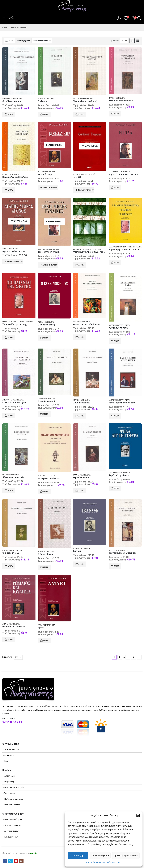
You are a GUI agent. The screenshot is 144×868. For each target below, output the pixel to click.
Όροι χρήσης (10, 793)
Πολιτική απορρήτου (111, 862)
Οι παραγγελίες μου (13, 825)
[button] (138, 816)
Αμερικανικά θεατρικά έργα (13, 99)
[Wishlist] (126, 18)
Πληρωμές (9, 782)
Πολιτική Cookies (94, 862)
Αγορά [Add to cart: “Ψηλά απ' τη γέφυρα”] (117, 488)
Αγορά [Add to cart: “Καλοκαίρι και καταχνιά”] (10, 416)
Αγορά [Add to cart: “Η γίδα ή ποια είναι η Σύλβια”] (117, 188)
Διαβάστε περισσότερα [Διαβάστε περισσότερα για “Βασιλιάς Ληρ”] (51, 188)
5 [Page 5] (134, 657)
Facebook (5, 861)
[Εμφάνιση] (124, 41)
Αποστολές (10, 776)
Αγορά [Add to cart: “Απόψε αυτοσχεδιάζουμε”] (81, 337)
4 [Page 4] (128, 657)
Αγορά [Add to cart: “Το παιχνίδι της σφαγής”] (10, 338)
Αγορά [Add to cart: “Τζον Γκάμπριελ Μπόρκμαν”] (117, 566)
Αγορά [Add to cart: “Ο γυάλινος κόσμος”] (10, 114)
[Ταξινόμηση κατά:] (42, 41)
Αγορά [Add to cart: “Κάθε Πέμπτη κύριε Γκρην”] (117, 416)
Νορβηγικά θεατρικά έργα (83, 99)
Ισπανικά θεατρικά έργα (11, 174)
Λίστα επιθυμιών (12, 831)
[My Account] (119, 18)
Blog (6, 761)
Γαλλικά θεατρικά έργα (117, 247)
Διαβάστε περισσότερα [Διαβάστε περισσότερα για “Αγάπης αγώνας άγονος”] (15, 262)
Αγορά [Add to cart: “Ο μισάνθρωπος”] (81, 491)
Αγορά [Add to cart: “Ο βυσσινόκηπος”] (46, 338)
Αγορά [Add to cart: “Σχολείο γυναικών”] (46, 414)
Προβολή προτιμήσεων (126, 856)
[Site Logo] (72, 6)
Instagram (21, 861)
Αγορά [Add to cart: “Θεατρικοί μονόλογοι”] (46, 491)
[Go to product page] (19, 71)
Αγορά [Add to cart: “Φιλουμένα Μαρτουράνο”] (117, 114)
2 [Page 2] (120, 657)
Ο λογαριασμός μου (13, 819)
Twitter (10, 861)
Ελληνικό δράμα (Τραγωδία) (84, 174)
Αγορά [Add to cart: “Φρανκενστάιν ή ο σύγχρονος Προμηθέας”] (81, 265)
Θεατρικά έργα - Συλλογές (48, 476)
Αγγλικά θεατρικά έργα (46, 172)
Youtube (16, 861)
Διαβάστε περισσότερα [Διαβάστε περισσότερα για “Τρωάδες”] (86, 190)
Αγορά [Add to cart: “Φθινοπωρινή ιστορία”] (10, 490)
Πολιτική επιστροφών (14, 787)
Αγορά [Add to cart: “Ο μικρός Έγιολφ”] (10, 566)
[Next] (139, 657)
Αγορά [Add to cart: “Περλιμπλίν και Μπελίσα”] (10, 190)
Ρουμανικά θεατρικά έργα (30, 322)
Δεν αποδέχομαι (100, 856)
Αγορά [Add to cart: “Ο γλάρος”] (46, 114)
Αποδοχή (78, 856)
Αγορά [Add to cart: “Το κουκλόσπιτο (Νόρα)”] (81, 114)
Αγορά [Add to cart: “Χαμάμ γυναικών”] (81, 416)
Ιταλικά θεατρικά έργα (117, 98)
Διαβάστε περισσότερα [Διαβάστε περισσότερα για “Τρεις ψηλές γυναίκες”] (51, 265)
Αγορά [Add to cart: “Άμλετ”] (46, 641)
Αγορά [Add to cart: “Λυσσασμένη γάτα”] (117, 341)
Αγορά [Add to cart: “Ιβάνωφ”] (81, 564)
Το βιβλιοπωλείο (12, 750)
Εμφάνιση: (115, 41)
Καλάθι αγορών (11, 837)
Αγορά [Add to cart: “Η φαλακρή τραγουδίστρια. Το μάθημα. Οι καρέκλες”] (117, 263)
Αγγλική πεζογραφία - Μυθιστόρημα (87, 249)
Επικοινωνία (10, 755)
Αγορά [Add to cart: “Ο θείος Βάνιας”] (46, 567)
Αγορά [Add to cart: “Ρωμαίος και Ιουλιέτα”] (10, 640)
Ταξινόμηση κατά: (23, 41)
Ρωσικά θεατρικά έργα (46, 99)
